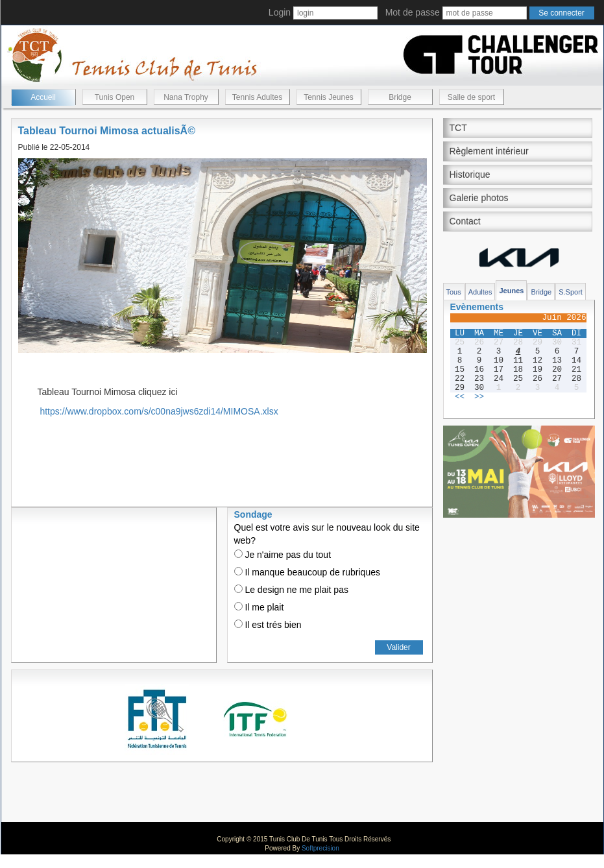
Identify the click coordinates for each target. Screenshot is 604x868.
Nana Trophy (186, 97)
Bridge (400, 97)
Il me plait (259, 607)
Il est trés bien (268, 625)
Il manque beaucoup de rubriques (307, 572)
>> (479, 397)
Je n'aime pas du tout (283, 555)
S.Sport (571, 292)
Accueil (43, 97)
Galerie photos (479, 198)
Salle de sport (471, 97)
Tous (454, 292)
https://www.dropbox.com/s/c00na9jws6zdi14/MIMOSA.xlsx (159, 411)
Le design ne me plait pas (291, 590)
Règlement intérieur (489, 151)
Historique (470, 175)
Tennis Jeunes (329, 97)
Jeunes (511, 291)
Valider (398, 647)
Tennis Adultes (257, 97)
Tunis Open (115, 97)
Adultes (480, 292)
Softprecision (320, 848)
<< (460, 397)
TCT (458, 128)
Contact (465, 221)
